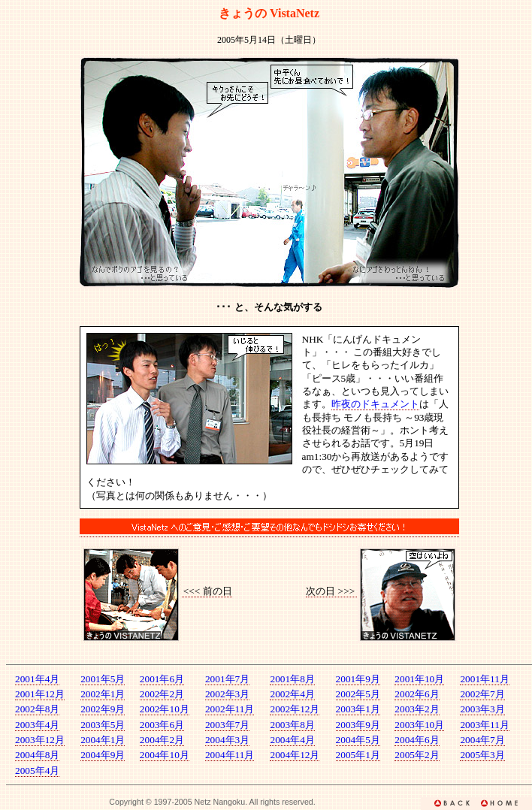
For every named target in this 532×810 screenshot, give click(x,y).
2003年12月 (40, 740)
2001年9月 (358, 679)
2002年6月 (417, 694)
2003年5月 (103, 725)
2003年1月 (358, 709)
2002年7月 (482, 694)
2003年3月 (482, 709)
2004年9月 (103, 755)
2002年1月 (103, 694)
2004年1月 (103, 740)
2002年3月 (227, 694)
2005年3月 (482, 755)
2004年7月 (482, 740)
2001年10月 (419, 679)
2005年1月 (358, 755)
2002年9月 (103, 709)
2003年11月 (485, 725)
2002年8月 (37, 709)
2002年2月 (162, 694)
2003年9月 (358, 725)
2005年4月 (37, 771)
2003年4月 (37, 725)
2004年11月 (230, 755)
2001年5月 (103, 679)
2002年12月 (295, 709)
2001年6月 (162, 679)
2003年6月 (162, 725)
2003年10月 (419, 725)
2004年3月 (227, 740)
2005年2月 (417, 755)
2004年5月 (358, 740)
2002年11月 (230, 709)
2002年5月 (358, 694)
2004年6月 (417, 740)
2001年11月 (485, 679)
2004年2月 (162, 740)
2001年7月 (227, 679)
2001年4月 (37, 679)
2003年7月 (227, 725)
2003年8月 (292, 725)
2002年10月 (165, 709)
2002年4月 (292, 694)
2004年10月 (165, 755)
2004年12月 (295, 755)
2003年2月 (417, 709)
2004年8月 (37, 755)
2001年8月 (292, 679)
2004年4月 (292, 740)
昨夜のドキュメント (375, 404)
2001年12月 (40, 694)
